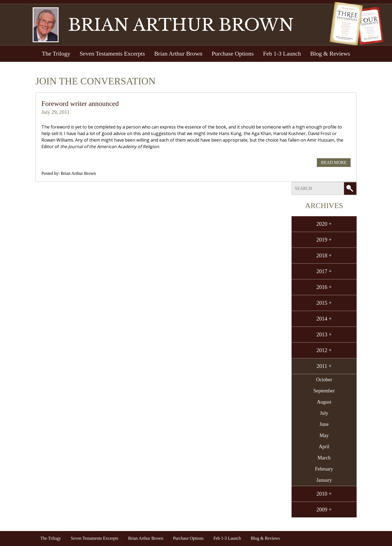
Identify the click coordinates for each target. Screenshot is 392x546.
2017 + (324, 271)
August (324, 402)
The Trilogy (56, 54)
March (324, 458)
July (324, 413)
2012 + (324, 350)
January (324, 480)
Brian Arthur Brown (178, 54)
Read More (334, 162)
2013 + (324, 334)
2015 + (324, 303)
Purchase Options (233, 54)
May (324, 435)
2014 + (324, 319)
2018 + (324, 255)
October (324, 380)
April (324, 447)
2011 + (324, 366)
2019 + (324, 240)
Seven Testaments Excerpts (112, 54)
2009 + (324, 510)
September (324, 391)
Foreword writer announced (80, 104)
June (324, 424)
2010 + (324, 494)
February (324, 469)
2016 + (324, 287)
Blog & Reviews (330, 54)
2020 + (324, 224)
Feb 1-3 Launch (282, 54)
